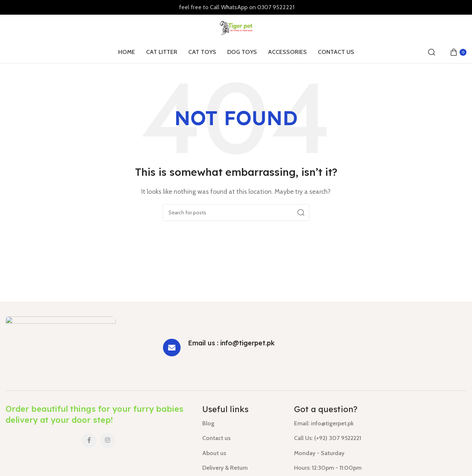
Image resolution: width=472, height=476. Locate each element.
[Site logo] (236, 27)
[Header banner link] (236, 7)
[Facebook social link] (89, 440)
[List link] (243, 424)
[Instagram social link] (108, 440)
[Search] (432, 52)
